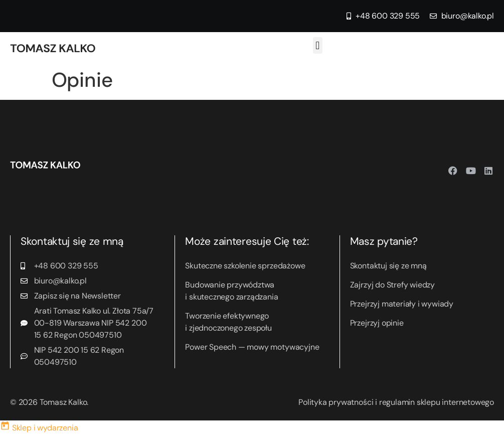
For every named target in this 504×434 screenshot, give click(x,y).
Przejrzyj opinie (377, 323)
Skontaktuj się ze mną (388, 266)
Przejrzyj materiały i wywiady (402, 304)
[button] (318, 45)
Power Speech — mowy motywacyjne (252, 347)
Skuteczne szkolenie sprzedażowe (245, 266)
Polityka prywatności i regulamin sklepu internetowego (396, 402)
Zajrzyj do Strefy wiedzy (392, 285)
